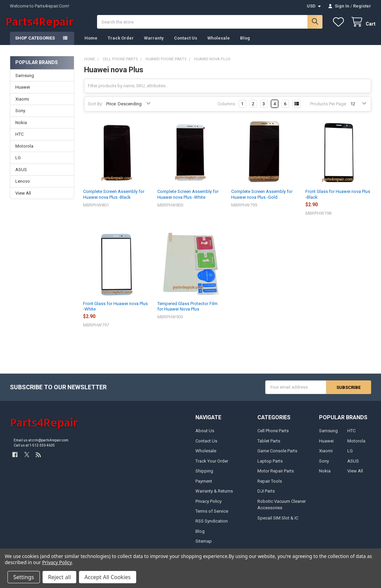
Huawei (23, 92)
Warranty (154, 43)
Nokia (21, 127)
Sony (20, 115)
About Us (205, 435)
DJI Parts (266, 495)
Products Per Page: (329, 109)
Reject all (59, 577)
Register (362, 6)
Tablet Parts (269, 445)
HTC (19, 139)
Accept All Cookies (108, 577)
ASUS (21, 174)
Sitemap (204, 546)
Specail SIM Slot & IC (278, 522)
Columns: (227, 109)
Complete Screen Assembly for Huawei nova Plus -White (188, 199)
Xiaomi (22, 104)
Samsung (25, 80)
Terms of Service (212, 516)
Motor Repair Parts (276, 475)
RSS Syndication (212, 526)
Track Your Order (212, 465)
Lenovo (23, 186)
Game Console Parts (277, 455)
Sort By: (95, 109)
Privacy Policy (209, 506)
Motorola (24, 150)
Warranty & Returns (214, 495)
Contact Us (186, 43)
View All (23, 198)
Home (91, 43)
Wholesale (219, 43)
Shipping (204, 475)
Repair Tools (270, 486)
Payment (204, 486)
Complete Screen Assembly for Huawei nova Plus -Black (114, 199)
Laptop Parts (270, 465)
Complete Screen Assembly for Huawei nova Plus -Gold (262, 199)
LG (18, 162)
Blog (245, 43)
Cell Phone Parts (273, 435)
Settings (24, 577)
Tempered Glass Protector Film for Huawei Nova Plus (187, 311)
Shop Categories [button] (35, 43)
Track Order (121, 43)
